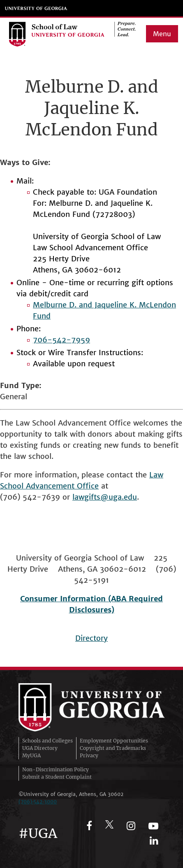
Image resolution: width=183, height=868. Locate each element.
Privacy (89, 755)
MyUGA (31, 755)
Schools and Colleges (47, 741)
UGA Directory (40, 748)
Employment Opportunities (114, 741)
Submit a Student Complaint (57, 777)
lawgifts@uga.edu (105, 497)
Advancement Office (62, 486)
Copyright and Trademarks (113, 748)
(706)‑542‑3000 (38, 802)
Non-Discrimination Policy (56, 769)
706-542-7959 (61, 340)
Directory (91, 638)
